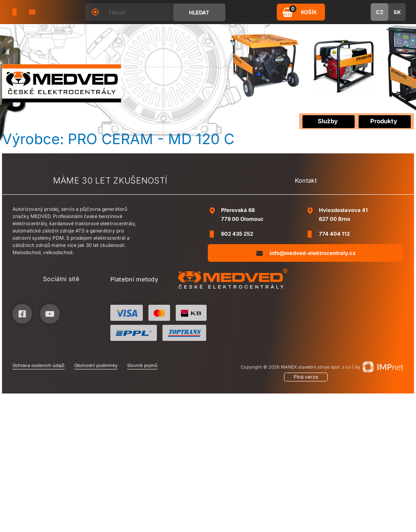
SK (397, 12)
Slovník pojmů (142, 365)
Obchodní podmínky (96, 365)
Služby (328, 121)
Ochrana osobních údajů (39, 365)
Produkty (384, 121)
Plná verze (306, 377)
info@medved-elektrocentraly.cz (306, 253)
